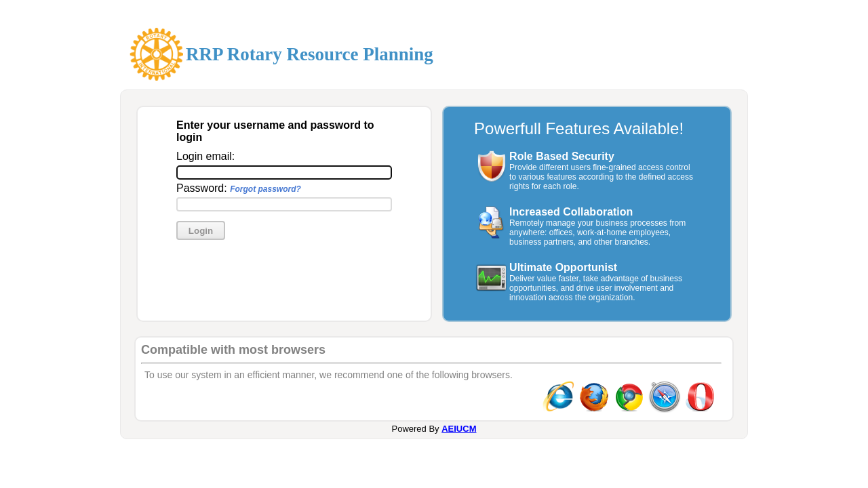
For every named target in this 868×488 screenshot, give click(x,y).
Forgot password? (265, 189)
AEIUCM (459, 429)
